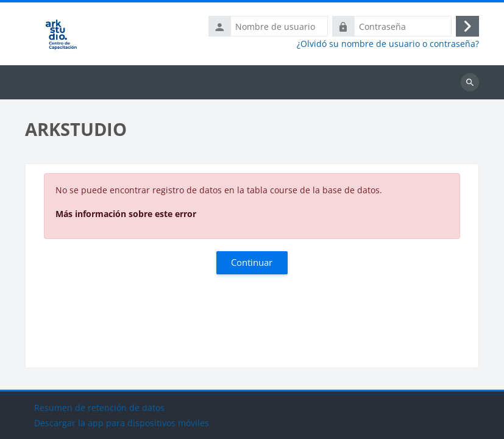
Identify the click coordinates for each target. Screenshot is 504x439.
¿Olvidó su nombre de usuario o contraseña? (388, 44)
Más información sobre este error (126, 214)
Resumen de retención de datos (99, 408)
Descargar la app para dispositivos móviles (122, 423)
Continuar (252, 262)
